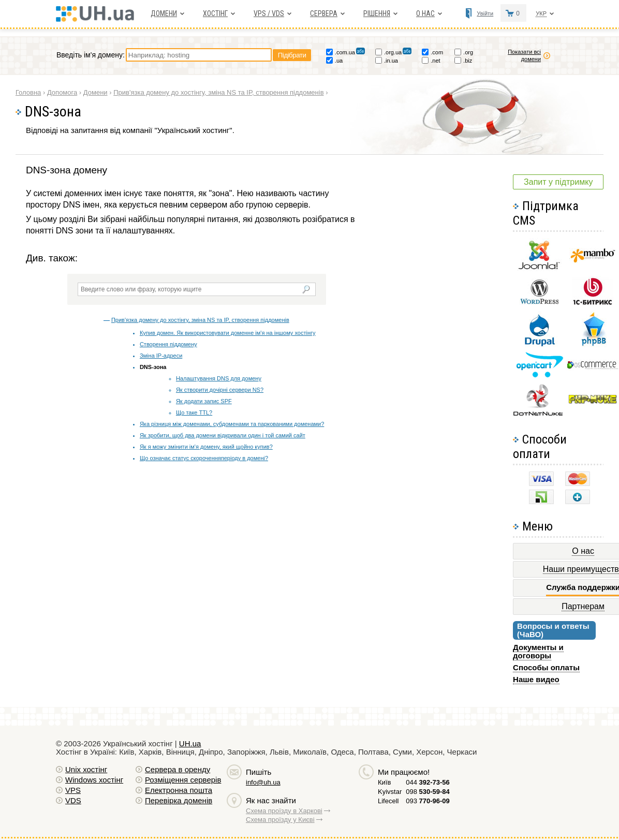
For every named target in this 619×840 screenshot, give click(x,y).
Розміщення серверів (183, 780)
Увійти (485, 13)
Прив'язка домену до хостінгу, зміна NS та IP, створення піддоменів (200, 320)
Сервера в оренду (178, 769)
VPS (73, 790)
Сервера (324, 13)
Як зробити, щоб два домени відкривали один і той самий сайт (223, 435)
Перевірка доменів (179, 800)
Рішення (377, 13)
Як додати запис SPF (204, 401)
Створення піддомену (168, 344)
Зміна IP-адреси (161, 356)
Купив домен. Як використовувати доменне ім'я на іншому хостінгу (228, 333)
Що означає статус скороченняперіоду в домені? (204, 458)
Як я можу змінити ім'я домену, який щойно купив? (206, 447)
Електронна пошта (179, 790)
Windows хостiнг (94, 780)
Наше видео (536, 679)
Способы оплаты (546, 667)
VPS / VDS (269, 13)
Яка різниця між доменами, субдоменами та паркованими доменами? (232, 424)
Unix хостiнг (86, 769)
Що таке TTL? (194, 412)
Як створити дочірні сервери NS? (220, 390)
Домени (164, 13)
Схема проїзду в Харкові (284, 811)
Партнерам (583, 606)
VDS (73, 800)
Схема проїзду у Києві (280, 820)
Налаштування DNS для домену (219, 378)
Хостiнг (215, 13)
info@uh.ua (263, 782)
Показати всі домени (524, 55)
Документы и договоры (538, 651)
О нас (425, 13)
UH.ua (190, 743)
